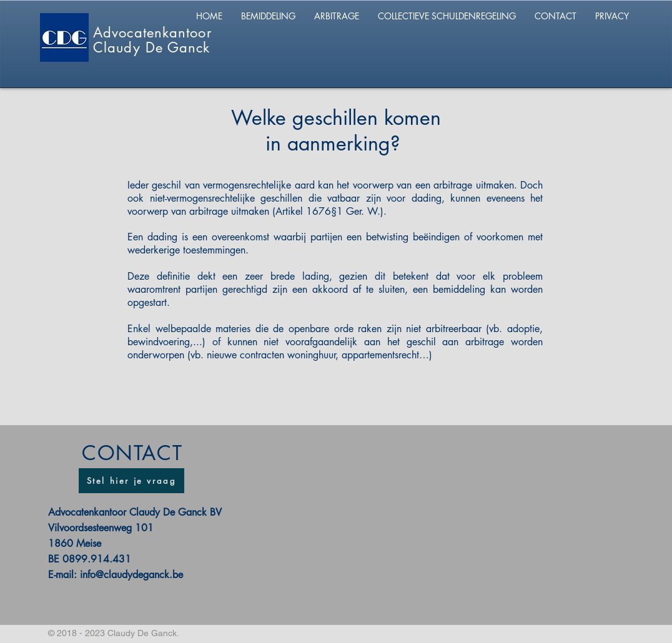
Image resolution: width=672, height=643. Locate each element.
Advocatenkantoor (152, 32)
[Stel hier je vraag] (131, 481)
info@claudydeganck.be (131, 575)
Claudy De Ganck (152, 47)
